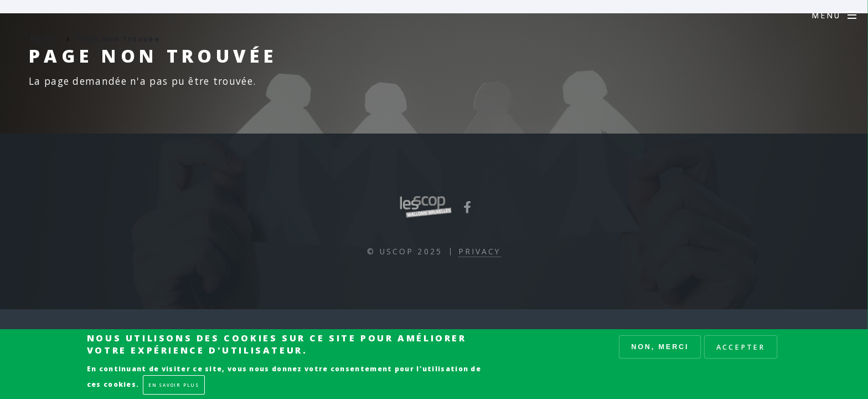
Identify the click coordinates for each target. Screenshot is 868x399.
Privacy (480, 251)
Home (43, 39)
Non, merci (660, 347)
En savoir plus (174, 385)
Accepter (741, 347)
